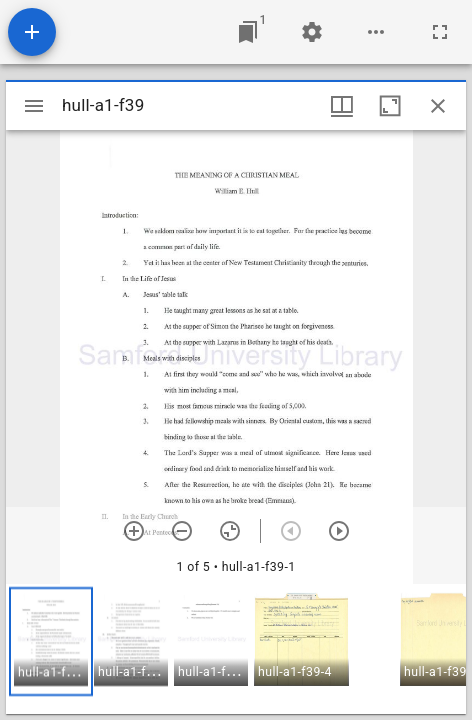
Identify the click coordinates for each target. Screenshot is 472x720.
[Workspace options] (376, 32)
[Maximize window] (390, 106)
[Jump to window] (248, 32)
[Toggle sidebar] (34, 106)
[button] (51, 641)
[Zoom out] (182, 531)
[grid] (236, 649)
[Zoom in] (134, 531)
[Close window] (438, 106)
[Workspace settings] (312, 32)
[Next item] (339, 531)
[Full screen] (440, 32)
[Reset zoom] (230, 531)
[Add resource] (32, 32)
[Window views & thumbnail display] (342, 106)
